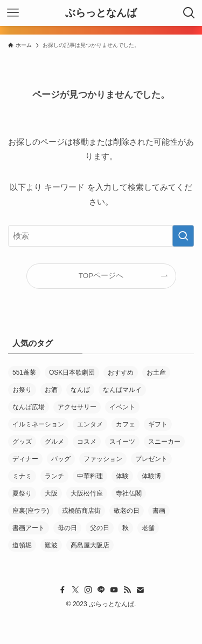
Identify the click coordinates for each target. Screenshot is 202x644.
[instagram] (88, 590)
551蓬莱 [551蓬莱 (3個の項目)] (24, 372)
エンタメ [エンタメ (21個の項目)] (90, 424)
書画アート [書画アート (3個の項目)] (29, 528)
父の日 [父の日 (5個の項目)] (100, 528)
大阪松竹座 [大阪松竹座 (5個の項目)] (87, 493)
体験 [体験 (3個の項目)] (122, 476)
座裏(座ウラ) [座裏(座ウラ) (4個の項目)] (31, 511)
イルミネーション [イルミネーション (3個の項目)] (38, 424)
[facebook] (62, 590)
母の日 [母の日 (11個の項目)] (67, 528)
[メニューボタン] (13, 13)
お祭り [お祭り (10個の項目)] (22, 390)
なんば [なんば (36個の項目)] (80, 390)
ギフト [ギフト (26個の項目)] (158, 424)
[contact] (140, 590)
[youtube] (114, 590)
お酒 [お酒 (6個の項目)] (51, 390)
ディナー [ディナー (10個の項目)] (25, 459)
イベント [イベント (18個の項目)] (122, 407)
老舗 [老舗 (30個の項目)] (148, 528)
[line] (101, 590)
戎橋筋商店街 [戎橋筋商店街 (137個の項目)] (81, 511)
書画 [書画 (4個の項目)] (159, 511)
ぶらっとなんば (101, 13)
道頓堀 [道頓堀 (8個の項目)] (22, 545)
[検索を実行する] (183, 236)
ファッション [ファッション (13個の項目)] (103, 459)
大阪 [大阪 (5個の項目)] (51, 493)
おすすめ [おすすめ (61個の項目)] (121, 372)
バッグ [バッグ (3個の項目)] (61, 459)
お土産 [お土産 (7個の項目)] (156, 372)
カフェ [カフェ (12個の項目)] (126, 424)
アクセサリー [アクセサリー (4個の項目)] (77, 407)
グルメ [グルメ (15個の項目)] (54, 442)
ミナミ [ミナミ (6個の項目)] (22, 476)
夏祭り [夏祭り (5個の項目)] (22, 493)
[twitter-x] (75, 590)
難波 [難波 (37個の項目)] (51, 545)
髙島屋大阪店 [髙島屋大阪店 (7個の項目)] (90, 545)
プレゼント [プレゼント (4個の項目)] (151, 459)
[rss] (127, 590)
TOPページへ (101, 276)
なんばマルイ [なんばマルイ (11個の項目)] (122, 390)
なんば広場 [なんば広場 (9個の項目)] (29, 407)
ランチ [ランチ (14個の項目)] (54, 476)
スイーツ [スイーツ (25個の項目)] (122, 442)
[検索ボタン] (189, 13)
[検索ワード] (101, 236)
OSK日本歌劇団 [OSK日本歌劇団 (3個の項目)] (72, 372)
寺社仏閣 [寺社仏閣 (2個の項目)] (129, 493)
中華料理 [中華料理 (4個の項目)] (90, 476)
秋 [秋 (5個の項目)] (126, 528)
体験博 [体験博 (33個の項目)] (151, 476)
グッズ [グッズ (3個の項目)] (22, 442)
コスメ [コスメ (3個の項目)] (87, 442)
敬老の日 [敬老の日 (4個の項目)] (127, 511)
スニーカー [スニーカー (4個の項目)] (164, 442)
